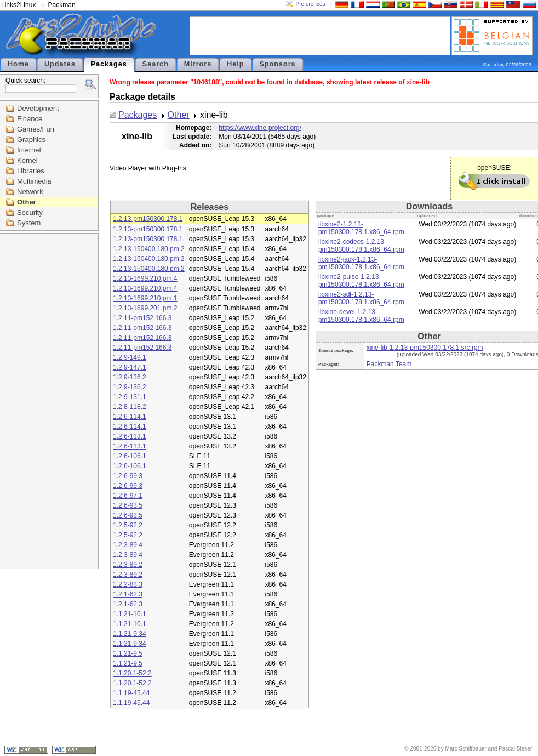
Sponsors (278, 64)
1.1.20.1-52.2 (132, 673)
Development (38, 108)
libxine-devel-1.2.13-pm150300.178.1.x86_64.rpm (361, 316)
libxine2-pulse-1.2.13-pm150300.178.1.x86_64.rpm (361, 281)
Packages (109, 64)
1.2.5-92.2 (128, 525)
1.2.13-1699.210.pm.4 (145, 278)
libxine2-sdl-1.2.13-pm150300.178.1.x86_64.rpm (361, 298)
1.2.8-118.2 (130, 407)
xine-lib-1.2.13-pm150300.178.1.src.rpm (425, 348)
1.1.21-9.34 (130, 634)
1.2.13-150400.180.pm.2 (149, 249)
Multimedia (34, 181)
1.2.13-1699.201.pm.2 (145, 308)
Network (30, 192)
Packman (62, 5)
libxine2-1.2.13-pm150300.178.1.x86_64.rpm (361, 228)
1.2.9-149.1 (130, 357)
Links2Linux (18, 5)
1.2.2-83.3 (128, 584)
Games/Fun (36, 129)
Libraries (31, 171)
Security (30, 212)
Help (235, 64)
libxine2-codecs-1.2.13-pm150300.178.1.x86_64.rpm (361, 246)
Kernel (27, 160)
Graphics (31, 140)
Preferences (311, 4)
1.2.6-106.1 (130, 456)
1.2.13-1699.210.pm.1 (145, 298)
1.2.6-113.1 (130, 436)
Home (18, 64)
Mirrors (198, 64)
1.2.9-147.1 (130, 367)
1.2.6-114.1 (130, 417)
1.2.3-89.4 (128, 545)
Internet (29, 150)
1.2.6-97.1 (128, 496)
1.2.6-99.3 (128, 476)
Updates (60, 64)
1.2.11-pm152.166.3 (142, 318)
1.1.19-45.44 (131, 693)
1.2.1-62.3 (128, 594)
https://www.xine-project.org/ (260, 128)
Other (27, 202)
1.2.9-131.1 (130, 397)
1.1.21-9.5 (128, 653)
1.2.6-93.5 (128, 505)
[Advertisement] (320, 35)
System (29, 223)
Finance (30, 119)
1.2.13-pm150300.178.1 (148, 219)
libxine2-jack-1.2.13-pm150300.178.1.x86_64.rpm (361, 263)
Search (156, 64)
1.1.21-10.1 (130, 614)
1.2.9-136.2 (130, 377)
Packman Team (389, 364)
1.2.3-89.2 (128, 565)
